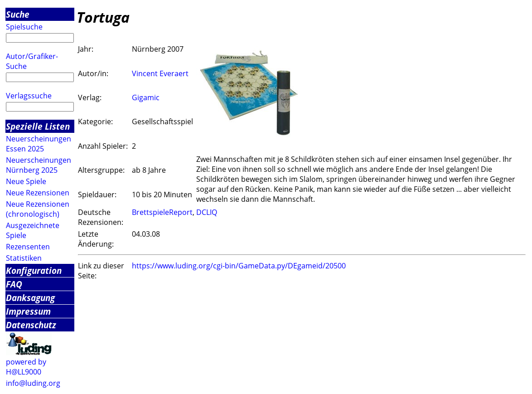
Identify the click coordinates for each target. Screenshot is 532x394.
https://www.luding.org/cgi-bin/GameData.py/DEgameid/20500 (239, 266)
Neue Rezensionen (38, 193)
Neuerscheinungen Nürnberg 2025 (39, 165)
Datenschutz (31, 325)
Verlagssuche (29, 96)
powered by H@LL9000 (26, 367)
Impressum (28, 311)
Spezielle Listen (38, 126)
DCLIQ (207, 212)
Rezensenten (28, 247)
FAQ (14, 284)
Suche (18, 14)
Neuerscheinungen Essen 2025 (39, 144)
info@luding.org (33, 383)
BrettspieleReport (162, 212)
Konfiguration (34, 270)
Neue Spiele (26, 181)
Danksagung (30, 298)
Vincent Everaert (160, 73)
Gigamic (146, 97)
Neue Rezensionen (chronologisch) (38, 209)
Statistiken (24, 258)
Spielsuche (24, 27)
